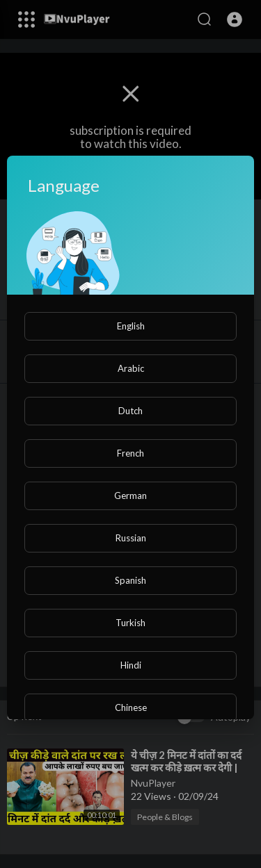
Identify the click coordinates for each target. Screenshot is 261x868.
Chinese (131, 707)
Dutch (130, 411)
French (130, 453)
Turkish (130, 623)
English (131, 326)
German (130, 496)
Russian (131, 538)
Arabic (131, 368)
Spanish (130, 580)
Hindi (131, 665)
